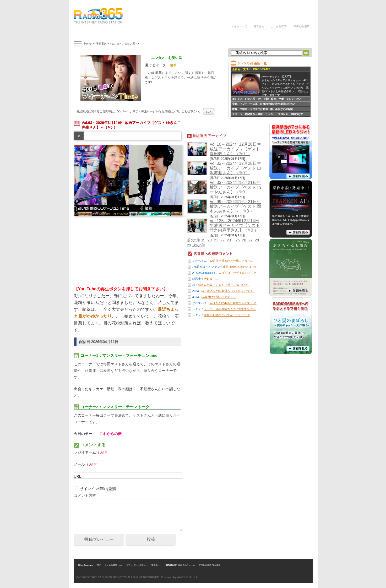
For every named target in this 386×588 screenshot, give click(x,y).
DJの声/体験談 (238, 35)
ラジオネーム (92, 452)
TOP (99, 565)
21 (216, 240)
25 (238, 240)
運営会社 (259, 26)
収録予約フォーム (187, 565)
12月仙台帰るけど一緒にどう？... (231, 261)
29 (189, 245)
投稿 (151, 539)
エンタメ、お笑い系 (123, 44)
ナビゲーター (131, 35)
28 (257, 240)
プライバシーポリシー (137, 565)
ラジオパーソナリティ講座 (177, 35)
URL (78, 476)
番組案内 (85, 35)
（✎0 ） (111, 127)
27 (251, 240)
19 (203, 240)
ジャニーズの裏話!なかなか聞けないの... (230, 309)
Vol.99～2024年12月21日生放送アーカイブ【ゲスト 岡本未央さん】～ (235, 206)
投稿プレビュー (99, 539)
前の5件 (194, 240)
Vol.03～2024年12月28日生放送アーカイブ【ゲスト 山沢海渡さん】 (235, 168)
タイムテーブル (108, 35)
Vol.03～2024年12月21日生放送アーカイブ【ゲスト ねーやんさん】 (235, 187)
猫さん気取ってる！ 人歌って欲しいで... (224, 285)
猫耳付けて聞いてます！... (219, 297)
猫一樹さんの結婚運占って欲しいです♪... (228, 291)
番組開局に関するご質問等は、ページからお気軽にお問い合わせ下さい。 (146, 111)
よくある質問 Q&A (113, 565)
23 (229, 240)
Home (88, 44)
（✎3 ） (247, 211)
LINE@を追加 (301, 26)
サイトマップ (239, 26)
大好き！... (211, 279)
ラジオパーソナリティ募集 (206, 35)
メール (87, 464)
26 (244, 240)
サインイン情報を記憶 (98, 489)
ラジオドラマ (154, 35)
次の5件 (199, 245)
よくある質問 (279, 26)
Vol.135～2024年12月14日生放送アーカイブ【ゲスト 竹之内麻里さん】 (235, 225)
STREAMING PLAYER (209, 565)
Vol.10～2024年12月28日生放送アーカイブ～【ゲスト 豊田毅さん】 (235, 149)
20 (210, 240)
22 (222, 240)
